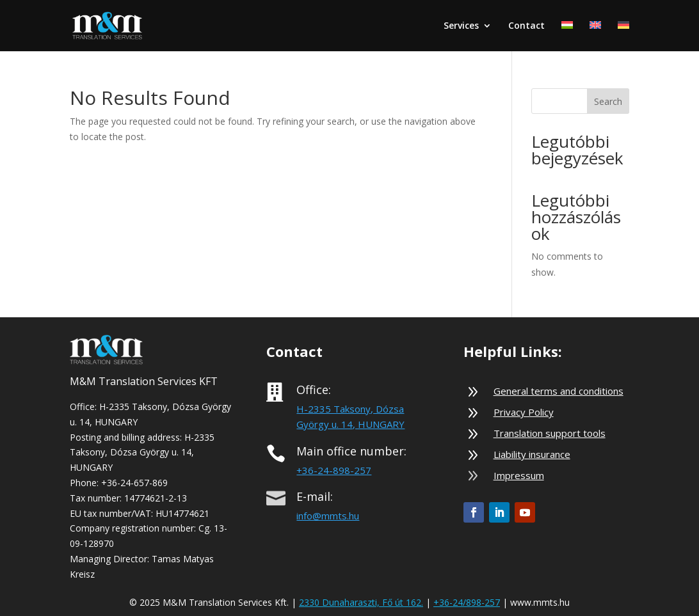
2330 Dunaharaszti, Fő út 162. (361, 602)
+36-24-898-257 (334, 470)
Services (461, 26)
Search (608, 101)
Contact (526, 26)
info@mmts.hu (328, 516)
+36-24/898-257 (467, 602)
